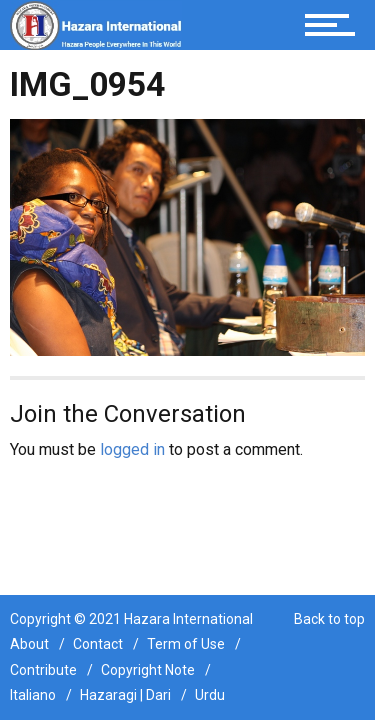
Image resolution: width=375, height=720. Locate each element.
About (29, 644)
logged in (132, 449)
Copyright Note (148, 670)
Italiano (33, 695)
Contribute (43, 670)
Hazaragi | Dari (125, 695)
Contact (98, 644)
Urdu (210, 695)
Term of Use (186, 644)
